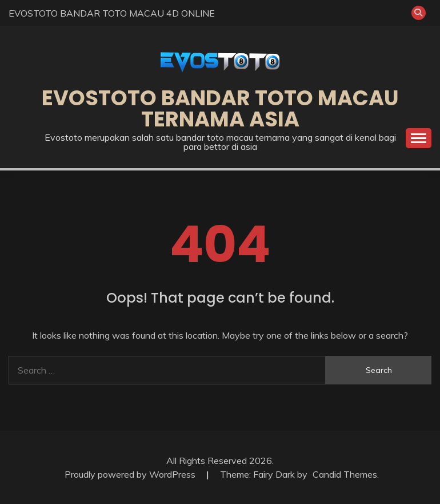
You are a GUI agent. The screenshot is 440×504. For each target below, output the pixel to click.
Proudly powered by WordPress (131, 474)
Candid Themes (345, 474)
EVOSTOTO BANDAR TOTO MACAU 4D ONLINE (112, 13)
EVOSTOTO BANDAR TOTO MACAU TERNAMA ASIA (220, 108)
